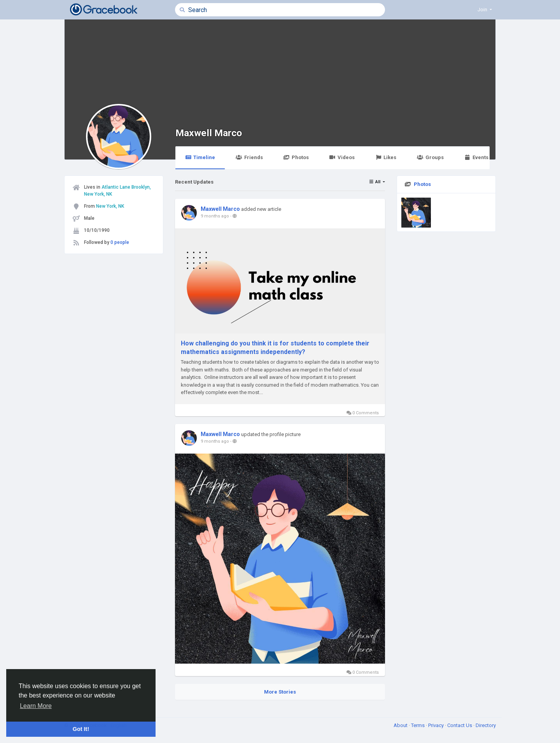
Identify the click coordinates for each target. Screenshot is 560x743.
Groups (430, 157)
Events (476, 157)
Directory (486, 725)
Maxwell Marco (209, 133)
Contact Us (460, 725)
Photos (296, 157)
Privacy (437, 725)
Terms (418, 725)
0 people (120, 242)
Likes (386, 157)
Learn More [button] (36, 706)
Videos (342, 157)
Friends (249, 157)
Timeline (200, 157)
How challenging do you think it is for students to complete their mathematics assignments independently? (275, 348)
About (401, 725)
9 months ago (215, 216)
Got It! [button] (81, 729)
